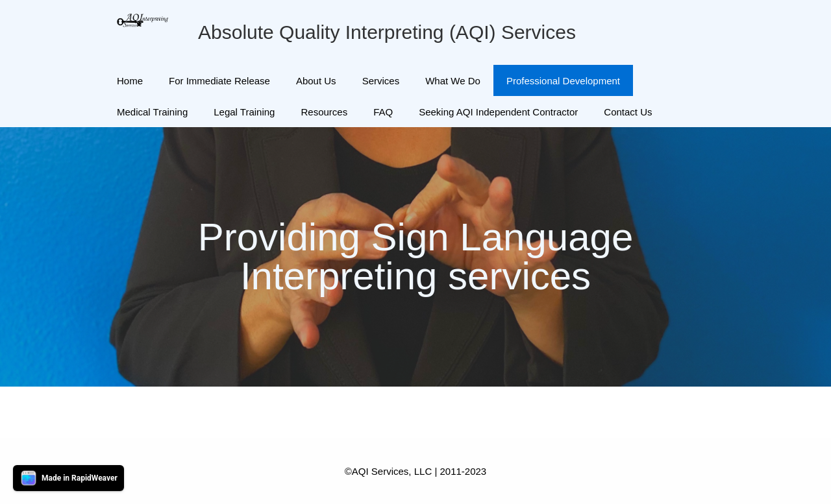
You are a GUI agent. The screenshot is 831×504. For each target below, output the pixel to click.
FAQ (383, 112)
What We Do (453, 81)
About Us (316, 81)
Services (381, 81)
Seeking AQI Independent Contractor (498, 112)
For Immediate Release (219, 81)
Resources (324, 112)
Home (130, 81)
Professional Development (563, 81)
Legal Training (244, 112)
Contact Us (628, 112)
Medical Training (152, 112)
